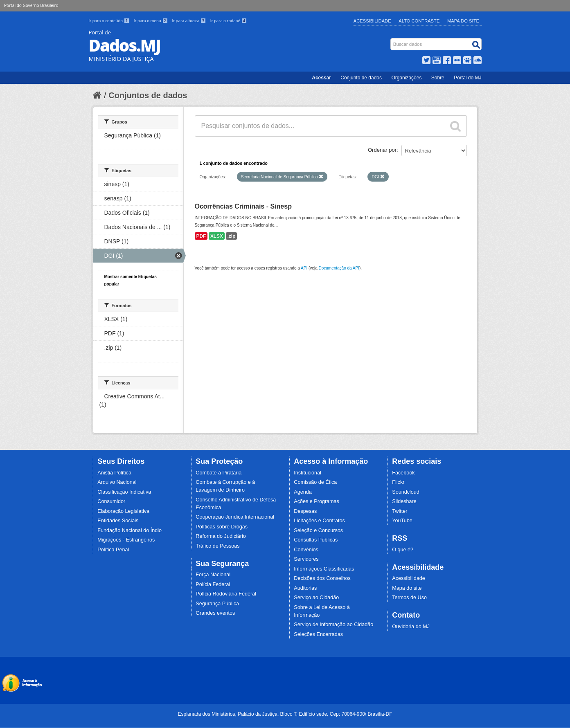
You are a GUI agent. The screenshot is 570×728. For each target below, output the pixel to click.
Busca (391, 40)
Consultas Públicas (316, 540)
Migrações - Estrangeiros (126, 540)
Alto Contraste (419, 21)
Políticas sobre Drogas (222, 527)
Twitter (400, 511)
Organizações (406, 78)
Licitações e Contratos (319, 521)
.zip (232, 236)
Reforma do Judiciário (221, 536)
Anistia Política (114, 473)
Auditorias (305, 588)
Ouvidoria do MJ (411, 627)
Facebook (403, 473)
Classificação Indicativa (124, 492)
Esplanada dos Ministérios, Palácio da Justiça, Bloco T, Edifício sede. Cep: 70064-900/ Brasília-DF (285, 714)
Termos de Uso (409, 598)
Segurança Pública (217, 604)
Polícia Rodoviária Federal (226, 594)
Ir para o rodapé (229, 21)
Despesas (305, 511)
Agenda (303, 492)
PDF (201, 236)
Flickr (398, 482)
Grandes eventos (215, 613)
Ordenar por (382, 150)
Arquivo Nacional (117, 482)
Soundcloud (406, 492)
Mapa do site (407, 588)
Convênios (306, 550)
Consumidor (111, 501)
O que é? (403, 550)
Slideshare (404, 501)
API (304, 268)
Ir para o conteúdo (110, 21)
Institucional (308, 473)
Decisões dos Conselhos (322, 578)
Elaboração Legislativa (123, 511)
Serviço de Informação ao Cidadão (333, 625)
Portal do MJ (467, 78)
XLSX (217, 236)
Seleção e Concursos (318, 530)
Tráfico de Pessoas (217, 546)
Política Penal (113, 550)
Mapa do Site (463, 21)
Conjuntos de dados (148, 95)
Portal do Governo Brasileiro (31, 5)
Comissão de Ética (315, 482)
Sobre (438, 78)
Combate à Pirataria (219, 473)
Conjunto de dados (361, 78)
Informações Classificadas (324, 569)
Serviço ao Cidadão (316, 598)
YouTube (402, 521)
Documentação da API (339, 268)
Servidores (306, 559)
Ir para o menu (151, 21)
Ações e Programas (317, 501)
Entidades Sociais (118, 521)
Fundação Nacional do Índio (130, 530)
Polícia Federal (213, 584)
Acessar (321, 78)
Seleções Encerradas (318, 634)
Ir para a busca (189, 21)
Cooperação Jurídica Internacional (235, 517)
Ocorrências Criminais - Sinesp (243, 206)
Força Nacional (213, 575)
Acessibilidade (372, 21)
